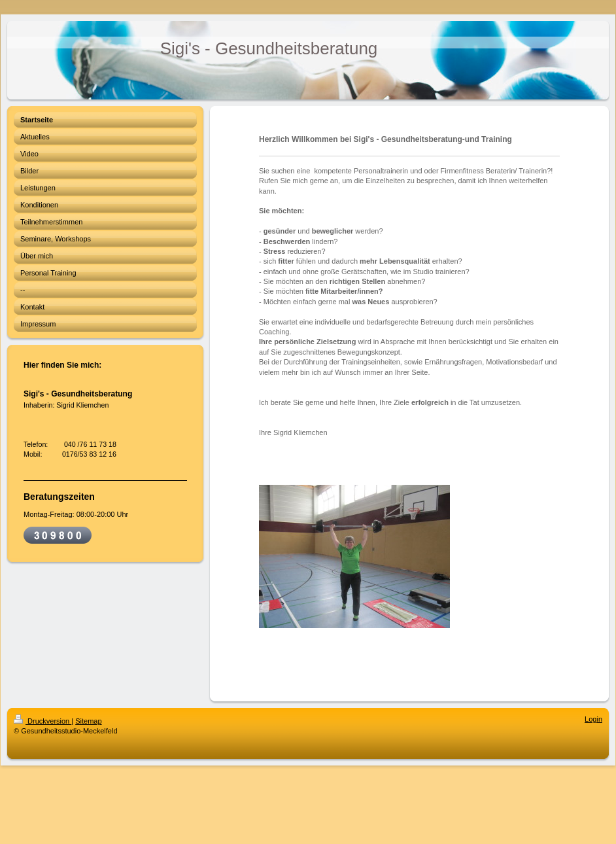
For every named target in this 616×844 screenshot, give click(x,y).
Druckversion (43, 721)
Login (593, 719)
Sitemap (88, 721)
